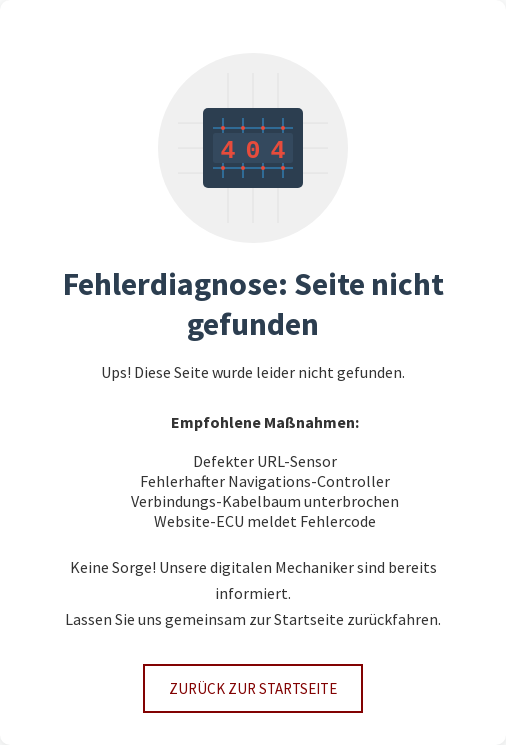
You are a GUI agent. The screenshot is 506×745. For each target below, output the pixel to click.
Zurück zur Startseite (253, 688)
